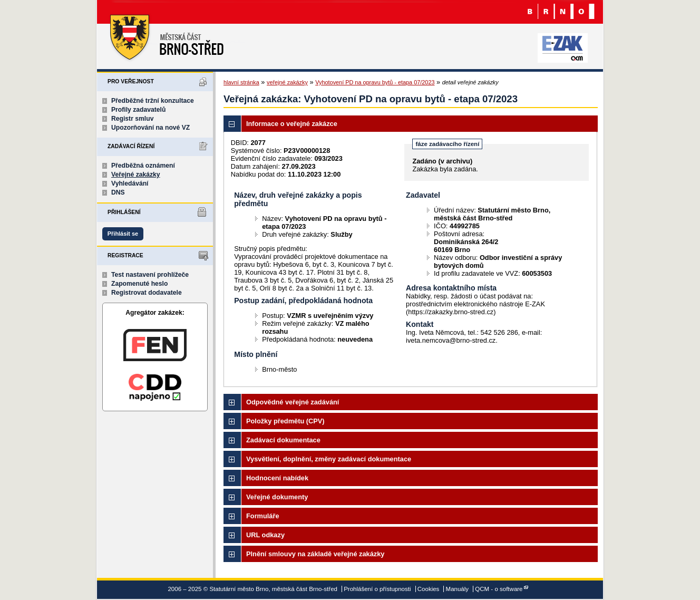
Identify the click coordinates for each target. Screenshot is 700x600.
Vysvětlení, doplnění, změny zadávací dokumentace (329, 459)
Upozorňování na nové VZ (150, 128)
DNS (118, 192)
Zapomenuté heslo (139, 284)
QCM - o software (499, 589)
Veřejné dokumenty (277, 497)
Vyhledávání (130, 183)
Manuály (458, 589)
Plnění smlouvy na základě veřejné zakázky (315, 554)
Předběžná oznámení (143, 166)
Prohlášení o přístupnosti (377, 589)
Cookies (429, 589)
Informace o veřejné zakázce (292, 124)
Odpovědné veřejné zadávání (293, 402)
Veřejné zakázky (136, 175)
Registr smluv (132, 119)
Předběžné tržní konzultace (153, 101)
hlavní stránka (241, 82)
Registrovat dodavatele (147, 293)
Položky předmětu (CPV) (285, 421)
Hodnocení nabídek (277, 478)
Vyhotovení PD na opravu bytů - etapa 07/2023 (375, 82)
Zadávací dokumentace (283, 440)
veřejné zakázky (287, 82)
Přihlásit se (123, 234)
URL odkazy (265, 535)
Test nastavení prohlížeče (150, 275)
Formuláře (263, 516)
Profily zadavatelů (138, 110)
